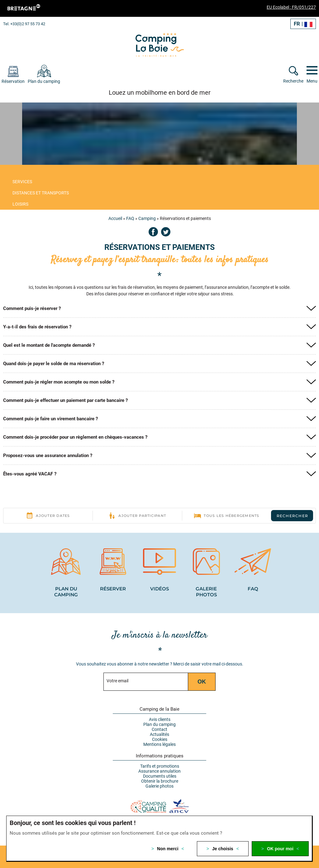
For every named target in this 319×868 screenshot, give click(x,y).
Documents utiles (160, 776)
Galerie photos (159, 786)
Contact (159, 729)
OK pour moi (280, 849)
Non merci (168, 849)
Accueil (115, 218)
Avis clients (160, 719)
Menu (312, 81)
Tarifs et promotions (160, 766)
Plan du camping (159, 724)
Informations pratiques (160, 756)
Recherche (293, 81)
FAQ (130, 218)
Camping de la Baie (159, 709)
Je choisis (223, 849)
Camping (147, 218)
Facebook (153, 232)
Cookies (160, 739)
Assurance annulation (159, 771)
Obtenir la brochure (160, 781)
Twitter (166, 232)
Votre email (117, 681)
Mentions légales (159, 744)
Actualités (159, 734)
